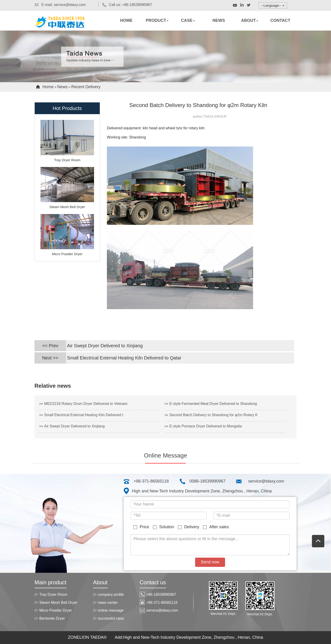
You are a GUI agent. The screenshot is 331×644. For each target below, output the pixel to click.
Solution (164, 527)
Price (142, 527)
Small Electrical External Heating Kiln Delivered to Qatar (124, 358)
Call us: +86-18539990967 (127, 5)
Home (48, 87)
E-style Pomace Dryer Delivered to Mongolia (206, 426)
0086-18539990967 (208, 481)
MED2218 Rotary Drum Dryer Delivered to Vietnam (86, 404)
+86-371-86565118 (151, 481)
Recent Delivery (86, 87)
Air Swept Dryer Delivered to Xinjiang (105, 346)
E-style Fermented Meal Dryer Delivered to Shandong (213, 404)
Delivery (189, 527)
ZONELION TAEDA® (88, 637)
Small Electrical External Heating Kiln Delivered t (84, 415)
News (62, 87)
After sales (217, 527)
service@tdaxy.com (266, 481)
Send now (210, 562)
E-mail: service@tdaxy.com (60, 5)
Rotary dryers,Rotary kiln (64, 27)
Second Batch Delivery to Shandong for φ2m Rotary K (214, 415)
